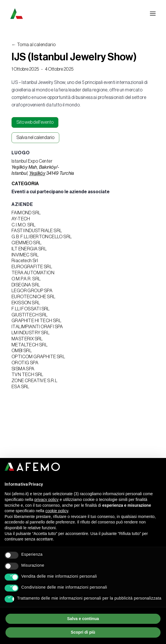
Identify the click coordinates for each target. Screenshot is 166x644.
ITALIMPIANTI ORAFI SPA (37, 327)
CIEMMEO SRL (26, 243)
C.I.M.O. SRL (24, 225)
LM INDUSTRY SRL (30, 333)
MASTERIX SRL (27, 339)
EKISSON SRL (26, 303)
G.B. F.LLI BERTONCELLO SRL (42, 237)
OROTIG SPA (25, 363)
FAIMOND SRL (26, 213)
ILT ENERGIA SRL (29, 249)
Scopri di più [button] (83, 632)
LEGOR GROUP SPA (32, 291)
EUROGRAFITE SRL (32, 267)
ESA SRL (20, 387)
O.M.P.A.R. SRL (26, 279)
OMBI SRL (22, 351)
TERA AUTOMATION (33, 273)
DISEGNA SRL (26, 285)
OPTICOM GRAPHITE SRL (38, 357)
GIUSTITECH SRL (30, 315)
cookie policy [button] (57, 511)
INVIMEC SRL (25, 255)
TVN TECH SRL (27, 375)
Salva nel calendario (35, 138)
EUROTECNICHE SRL (33, 297)
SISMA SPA (23, 369)
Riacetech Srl (25, 261)
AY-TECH (21, 219)
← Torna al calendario (34, 45)
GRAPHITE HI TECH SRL (36, 321)
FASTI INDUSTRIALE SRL (37, 231)
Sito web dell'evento (35, 122)
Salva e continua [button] (83, 619)
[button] (153, 14)
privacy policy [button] (47, 500)
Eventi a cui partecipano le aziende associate (61, 192)
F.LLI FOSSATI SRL (31, 309)
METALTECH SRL (29, 345)
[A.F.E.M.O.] (46, 14)
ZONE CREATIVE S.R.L (35, 381)
